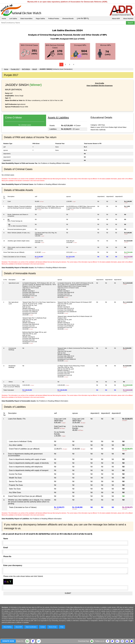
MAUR (35, 69)
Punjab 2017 (15, 69)
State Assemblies (26, 18)
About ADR (116, 18)
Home (4, 18)
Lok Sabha (13, 18)
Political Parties (54, 18)
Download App (83, 641)
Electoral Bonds (68, 18)
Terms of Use (53, 627)
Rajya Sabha (40, 18)
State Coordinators (31, 627)
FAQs (62, 627)
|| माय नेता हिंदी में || (83, 18)
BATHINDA (26, 69)
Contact (43, 627)
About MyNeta (128, 18)
